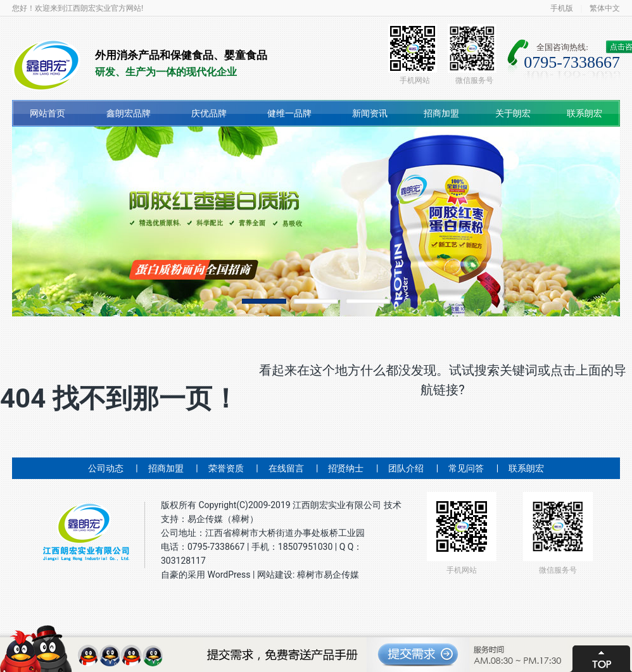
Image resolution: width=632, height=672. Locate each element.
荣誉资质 (226, 468)
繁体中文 (605, 8)
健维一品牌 (289, 113)
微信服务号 (472, 54)
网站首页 (47, 113)
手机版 (562, 8)
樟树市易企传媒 (328, 575)
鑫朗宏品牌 (129, 113)
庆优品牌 (209, 113)
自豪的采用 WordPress (207, 575)
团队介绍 (406, 468)
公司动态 (106, 468)
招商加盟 (441, 113)
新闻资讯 (370, 113)
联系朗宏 (585, 113)
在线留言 (286, 468)
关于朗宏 (513, 113)
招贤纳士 (346, 468)
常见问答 (466, 468)
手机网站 (413, 54)
